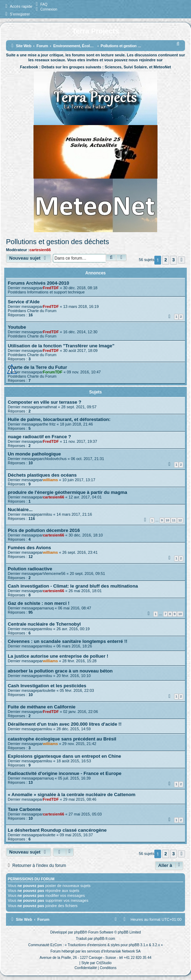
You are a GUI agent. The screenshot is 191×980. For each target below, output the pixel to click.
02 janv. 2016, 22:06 (81, 712)
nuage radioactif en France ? (39, 437)
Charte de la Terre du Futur (37, 367)
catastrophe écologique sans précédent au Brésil (62, 739)
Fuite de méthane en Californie (42, 707)
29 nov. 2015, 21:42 (79, 744)
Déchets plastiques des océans (42, 475)
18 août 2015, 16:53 (74, 761)
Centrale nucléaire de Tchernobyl (44, 624)
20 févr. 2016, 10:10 (73, 676)
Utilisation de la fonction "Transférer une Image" (61, 346)
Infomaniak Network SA (122, 951)
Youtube (17, 327)
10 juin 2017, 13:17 (79, 480)
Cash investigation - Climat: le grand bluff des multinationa (73, 586)
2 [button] (165, 260)
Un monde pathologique (34, 454)
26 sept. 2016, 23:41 (80, 552)
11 (174, 520)
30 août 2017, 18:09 (80, 351)
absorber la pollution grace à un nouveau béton (60, 671)
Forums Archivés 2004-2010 (38, 283)
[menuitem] (41, 4)
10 (167, 520)
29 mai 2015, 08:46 (80, 799)
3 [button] (174, 260)
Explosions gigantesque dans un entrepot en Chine (64, 756)
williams (51, 480)
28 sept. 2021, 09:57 (79, 407)
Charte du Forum (42, 311)
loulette (49, 690)
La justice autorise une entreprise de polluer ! (58, 656)
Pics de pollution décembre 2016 (44, 530)
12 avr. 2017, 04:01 (85, 497)
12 (180, 520)
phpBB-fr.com (104, 939)
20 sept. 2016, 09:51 (87, 573)
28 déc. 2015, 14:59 (73, 729)
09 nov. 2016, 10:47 (84, 372)
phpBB (79, 932)
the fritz (49, 424)
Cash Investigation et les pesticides (47, 686)
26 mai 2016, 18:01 (85, 591)
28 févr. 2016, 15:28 (79, 661)
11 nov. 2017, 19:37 (80, 441)
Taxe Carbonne (24, 809)
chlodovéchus (55, 459)
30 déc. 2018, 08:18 (80, 288)
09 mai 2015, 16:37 (76, 835)
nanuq (48, 608)
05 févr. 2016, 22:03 (77, 690)
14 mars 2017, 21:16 (74, 514)
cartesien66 (40, 250)
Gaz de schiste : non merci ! (39, 603)
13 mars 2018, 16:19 (81, 306)
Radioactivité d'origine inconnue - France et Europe (65, 773)
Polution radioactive (30, 569)
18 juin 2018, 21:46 (76, 424)
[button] (181, 260)
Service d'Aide (24, 302)
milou (48, 514)
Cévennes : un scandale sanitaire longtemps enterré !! (67, 641)
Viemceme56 (54, 573)
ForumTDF (53, 372)
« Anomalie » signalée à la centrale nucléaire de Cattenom (72, 795)
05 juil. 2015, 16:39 (74, 778)
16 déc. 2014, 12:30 (80, 332)
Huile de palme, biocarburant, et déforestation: (59, 419)
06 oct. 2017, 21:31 (87, 459)
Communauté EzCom (45, 945)
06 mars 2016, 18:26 (74, 646)
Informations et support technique (56, 292)
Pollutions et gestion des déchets (57, 242)
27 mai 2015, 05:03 (85, 814)
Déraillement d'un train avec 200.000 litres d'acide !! (65, 724)
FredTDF (51, 288)
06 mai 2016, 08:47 (74, 608)
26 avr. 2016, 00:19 (73, 629)
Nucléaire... (20, 510)
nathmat (50, 407)
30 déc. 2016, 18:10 (85, 535)
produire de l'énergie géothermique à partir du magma (67, 492)
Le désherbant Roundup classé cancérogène (57, 830)
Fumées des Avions (29, 548)
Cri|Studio (104, 963)
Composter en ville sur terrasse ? (45, 402)
